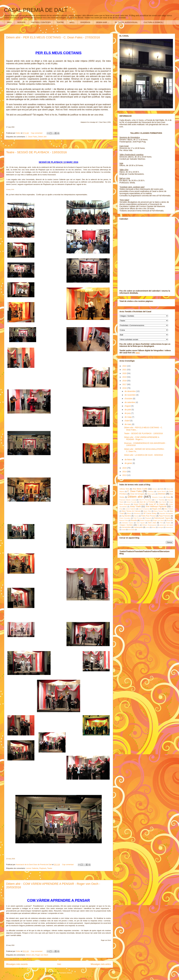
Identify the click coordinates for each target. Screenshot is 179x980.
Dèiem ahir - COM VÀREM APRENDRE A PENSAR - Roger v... (142, 438)
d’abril (127, 421)
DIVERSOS (85, 22)
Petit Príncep (138, 518)
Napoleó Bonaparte (166, 513)
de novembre (130, 395)
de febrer (129, 460)
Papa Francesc (165, 516)
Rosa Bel (170, 520)
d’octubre (129, 399)
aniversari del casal (166, 525)
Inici (59, 964)
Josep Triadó (135, 506)
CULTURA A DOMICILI (153, 22)
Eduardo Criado (157, 497)
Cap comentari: (37, 133)
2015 (125, 468)
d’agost (128, 406)
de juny (128, 413)
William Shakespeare (149, 525)
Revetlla (134, 520)
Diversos (161, 494)
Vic (138, 525)
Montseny (137, 513)
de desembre (130, 391)
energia (161, 527)
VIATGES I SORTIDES (41, 22)
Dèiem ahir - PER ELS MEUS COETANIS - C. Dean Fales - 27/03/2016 (53, 37)
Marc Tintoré (169, 509)
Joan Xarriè (162, 502)
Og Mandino (126, 516)
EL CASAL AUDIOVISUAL (126, 22)
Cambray (151, 491)
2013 (125, 475)
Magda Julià (157, 509)
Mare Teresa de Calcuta (131, 511)
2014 (125, 472)
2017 (125, 384)
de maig (128, 417)
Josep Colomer (139, 504)
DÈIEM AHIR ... (103, 22)
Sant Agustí (141, 523)
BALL (72, 22)
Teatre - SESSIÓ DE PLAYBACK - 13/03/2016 (37, 152)
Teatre (50, 868)
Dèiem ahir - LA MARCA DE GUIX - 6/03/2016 (143, 455)
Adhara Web (124, 489)
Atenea (155, 489)
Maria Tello (147, 511)
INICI (9, 22)
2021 (125, 370)
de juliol (128, 410)
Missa (129, 513)
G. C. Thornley (160, 500)
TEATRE (60, 22)
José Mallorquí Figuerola (156, 506)
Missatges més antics (101, 964)
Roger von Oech (42, 955)
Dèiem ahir (42, 137)
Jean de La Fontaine (147, 502)
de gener (129, 463)
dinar (154, 527)
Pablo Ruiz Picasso (149, 516)
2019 (125, 377)
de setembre (130, 402)
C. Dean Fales (31, 137)
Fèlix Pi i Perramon (145, 500)
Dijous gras (151, 494)
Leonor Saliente (32, 868)
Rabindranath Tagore (162, 518)
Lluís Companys (144, 509)
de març (128, 424)
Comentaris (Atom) (65, 973)
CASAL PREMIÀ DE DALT (36, 10)
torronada (131, 530)
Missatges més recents (17, 964)
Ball (162, 489)
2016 (125, 388)
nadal (123, 530)
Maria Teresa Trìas (160, 511)
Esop (168, 497)
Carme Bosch (161, 491)
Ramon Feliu (124, 520)
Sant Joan (152, 523)
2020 (125, 373)
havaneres (169, 527)
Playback (43, 868)
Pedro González (125, 518)
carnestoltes (126, 527)
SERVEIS (21, 22)
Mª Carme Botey (150, 513)
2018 (125, 381)
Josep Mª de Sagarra (157, 504)
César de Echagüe (137, 494)
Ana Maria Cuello (140, 489)
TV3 (161, 523)
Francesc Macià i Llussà (128, 500)
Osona (136, 516)
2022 (125, 366)
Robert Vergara (145, 520)
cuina (148, 527)
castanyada (138, 527)
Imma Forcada (131, 502)
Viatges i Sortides (126, 525)
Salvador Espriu (128, 523)
